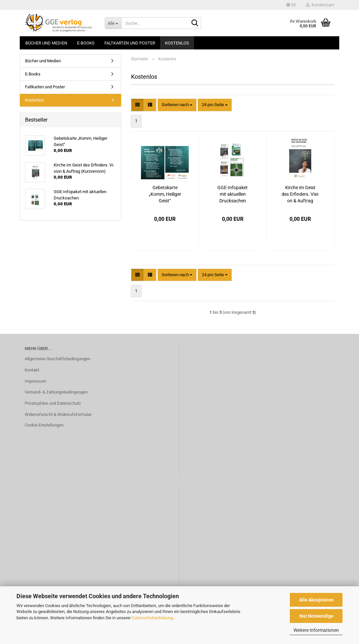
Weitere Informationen (316, 630)
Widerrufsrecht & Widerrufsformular (58, 414)
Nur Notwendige (316, 616)
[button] (291, 5)
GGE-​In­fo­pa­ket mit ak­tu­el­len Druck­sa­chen (233, 194)
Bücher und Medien (46, 43)
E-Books (86, 43)
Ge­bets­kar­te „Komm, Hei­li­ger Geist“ (165, 194)
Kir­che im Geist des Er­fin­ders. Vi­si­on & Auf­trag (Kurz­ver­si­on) (300, 194)
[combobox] (177, 105)
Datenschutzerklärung (152, 618)
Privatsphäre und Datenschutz (53, 403)
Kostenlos (177, 43)
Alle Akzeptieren (316, 600)
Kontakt (32, 370)
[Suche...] (113, 23)
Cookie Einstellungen (44, 425)
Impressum (35, 381)
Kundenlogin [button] (320, 5)
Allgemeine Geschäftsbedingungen (57, 359)
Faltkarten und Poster (130, 43)
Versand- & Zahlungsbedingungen (56, 392)
